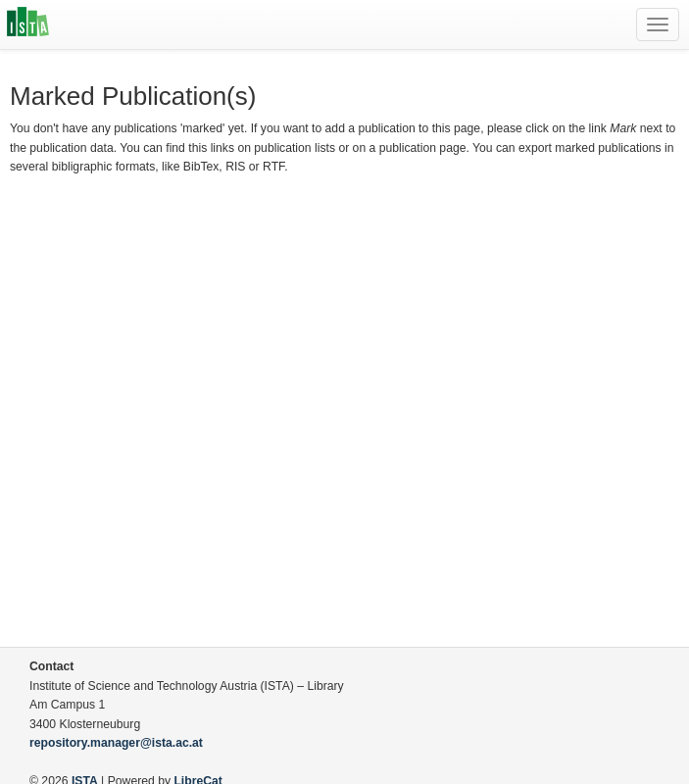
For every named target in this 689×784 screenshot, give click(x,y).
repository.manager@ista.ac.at (116, 743)
